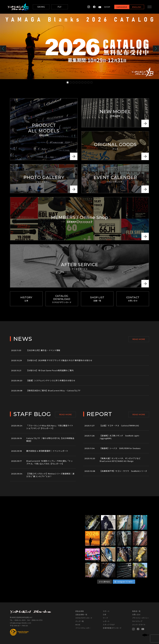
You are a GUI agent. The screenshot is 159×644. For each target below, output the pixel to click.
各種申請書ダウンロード (112, 628)
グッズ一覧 (80, 621)
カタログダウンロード (84, 618)
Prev (3, 49)
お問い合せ (136, 615)
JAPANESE (121, 7)
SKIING (41, 7)
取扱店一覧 (136, 611)
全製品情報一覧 (81, 615)
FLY (60, 7)
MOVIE (78, 625)
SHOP (107, 7)
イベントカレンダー (83, 628)
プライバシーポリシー (141, 618)
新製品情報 (80, 611)
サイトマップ (137, 621)
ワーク (105, 618)
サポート (106, 611)
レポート (106, 621)
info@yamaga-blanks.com (20, 623)
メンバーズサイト (139, 625)
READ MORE (139, 339)
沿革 (105, 615)
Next (156, 49)
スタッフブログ (109, 625)
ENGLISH (136, 7)
